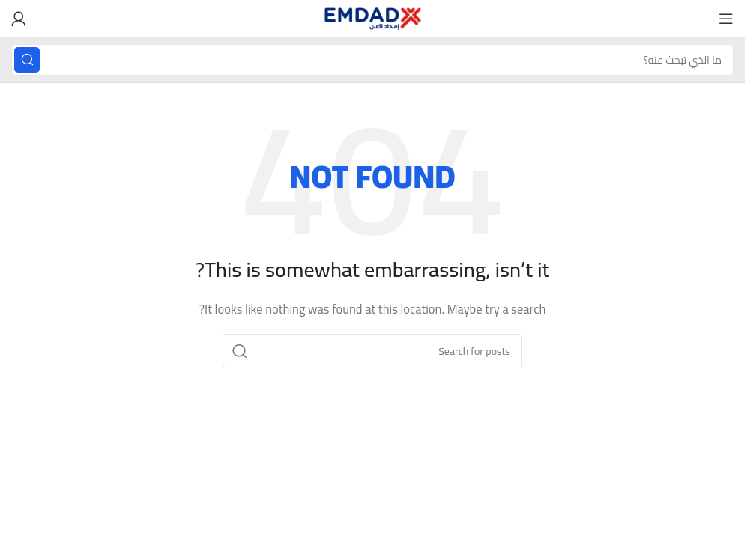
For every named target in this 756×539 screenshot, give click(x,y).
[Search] (372, 60)
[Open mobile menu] (726, 19)
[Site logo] (373, 18)
